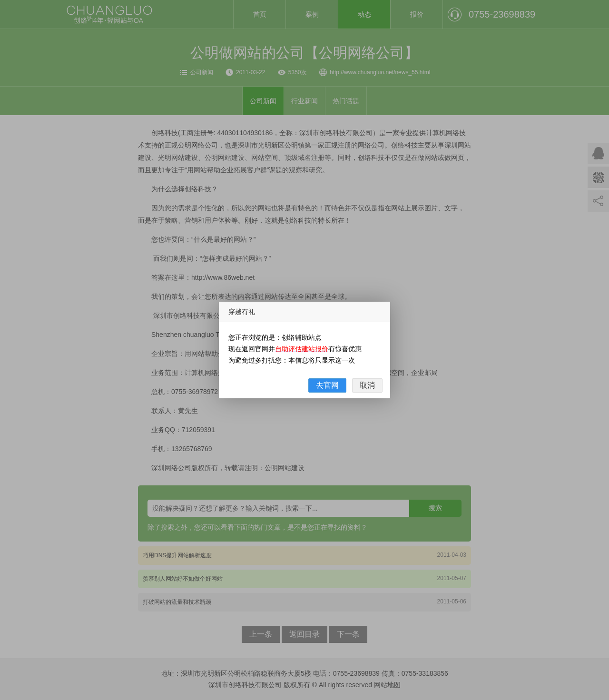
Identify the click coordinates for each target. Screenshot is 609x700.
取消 (367, 385)
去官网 (327, 385)
